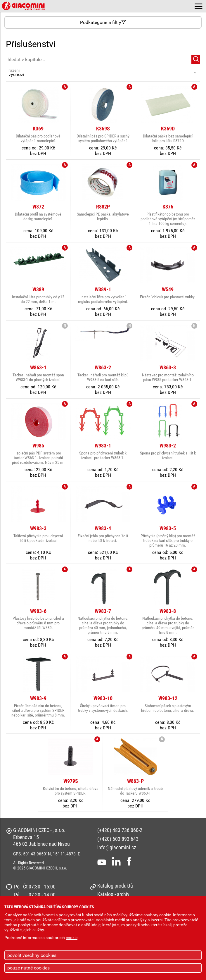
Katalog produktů (115, 886)
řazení (100, 73)
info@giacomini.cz (117, 847)
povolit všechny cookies (32, 955)
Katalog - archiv (113, 894)
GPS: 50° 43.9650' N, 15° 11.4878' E (47, 854)
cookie (72, 938)
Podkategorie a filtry (103, 22)
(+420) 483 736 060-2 (120, 830)
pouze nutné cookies (28, 968)
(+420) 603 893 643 (118, 839)
